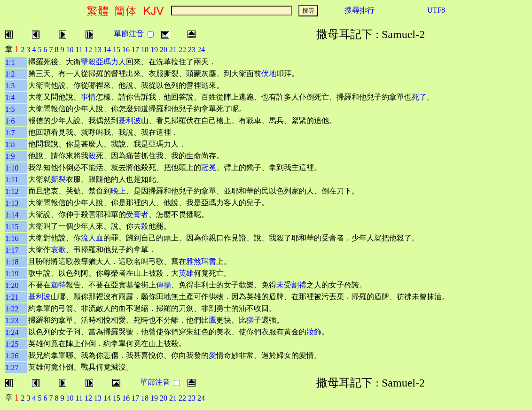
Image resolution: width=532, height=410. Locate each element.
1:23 (12, 321)
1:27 (12, 367)
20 (164, 50)
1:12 (12, 191)
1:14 (12, 215)
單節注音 (129, 34)
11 (79, 50)
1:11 (12, 180)
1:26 (12, 356)
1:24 (12, 332)
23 (192, 50)
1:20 (12, 285)
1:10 (12, 168)
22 (182, 50)
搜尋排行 (360, 10)
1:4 (10, 97)
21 (173, 50)
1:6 (10, 121)
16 (126, 50)
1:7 (10, 133)
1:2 (10, 74)
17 (135, 50)
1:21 (12, 297)
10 (70, 50)
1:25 (12, 344)
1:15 (12, 227)
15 (117, 50)
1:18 (12, 262)
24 (201, 50)
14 (107, 50)
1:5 (10, 109)
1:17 (12, 250)
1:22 (12, 309)
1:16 (12, 238)
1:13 (12, 203)
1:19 (12, 274)
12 (88, 50)
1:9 (10, 156)
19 (154, 50)
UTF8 (436, 10)
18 (145, 50)
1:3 (10, 86)
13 (98, 50)
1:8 (10, 144)
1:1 (10, 62)
